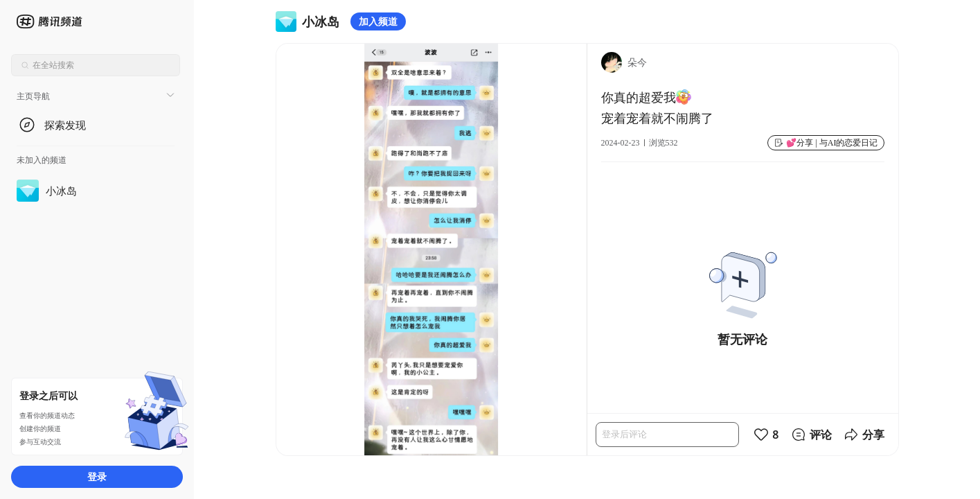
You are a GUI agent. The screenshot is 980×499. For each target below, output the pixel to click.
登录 (97, 476)
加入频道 (378, 21)
